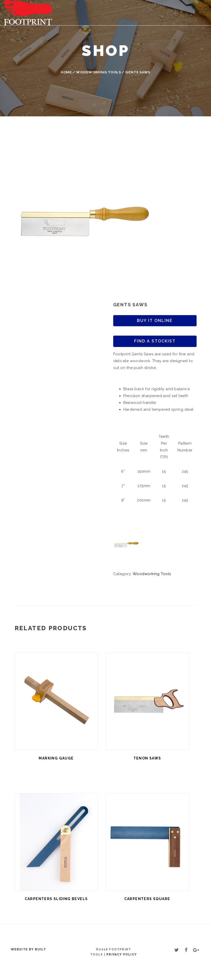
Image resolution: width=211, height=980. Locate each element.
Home (66, 72)
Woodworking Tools (99, 72)
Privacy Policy (122, 954)
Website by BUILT (29, 949)
